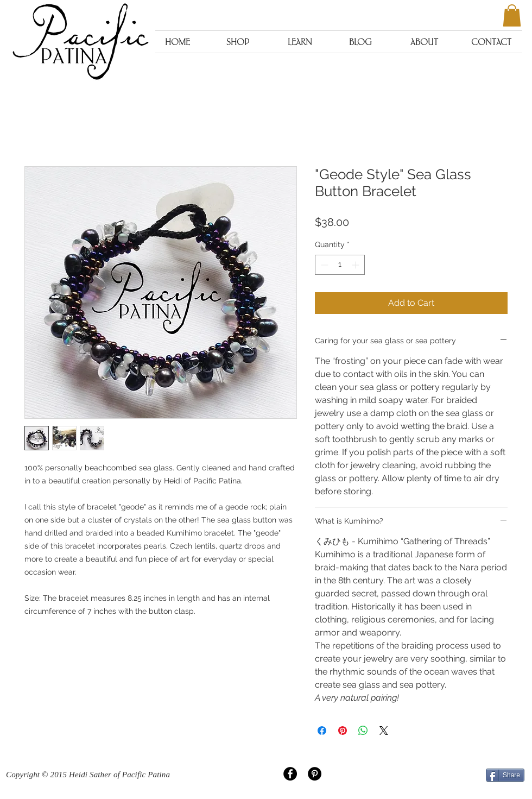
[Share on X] (384, 731)
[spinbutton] (340, 265)
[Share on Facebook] (322, 731)
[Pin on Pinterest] (343, 731)
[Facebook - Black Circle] (290, 774)
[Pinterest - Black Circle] (315, 774)
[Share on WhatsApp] (363, 731)
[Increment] (356, 265)
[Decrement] (323, 265)
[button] (512, 15)
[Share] (505, 775)
